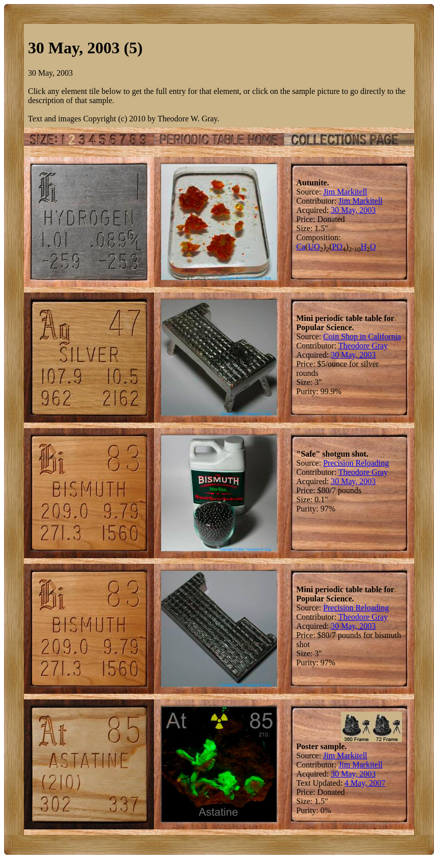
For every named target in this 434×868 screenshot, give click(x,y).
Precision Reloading (356, 463)
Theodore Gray (363, 346)
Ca (301, 247)
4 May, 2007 (365, 783)
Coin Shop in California (362, 336)
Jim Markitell (345, 192)
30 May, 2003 (353, 210)
